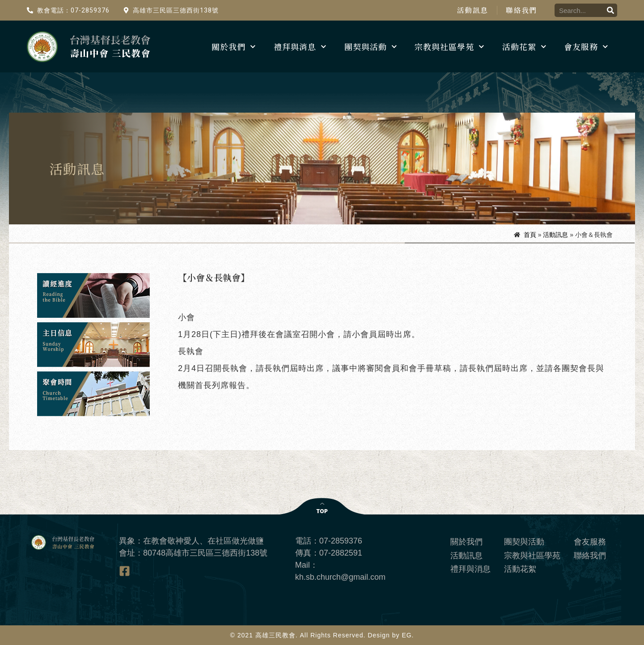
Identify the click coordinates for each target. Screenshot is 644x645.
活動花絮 (524, 47)
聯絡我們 (521, 10)
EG (407, 635)
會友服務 (586, 47)
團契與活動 (371, 47)
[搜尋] (610, 10)
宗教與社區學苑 (449, 47)
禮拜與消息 (300, 47)
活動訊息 (472, 10)
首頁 (530, 235)
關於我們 (234, 47)
